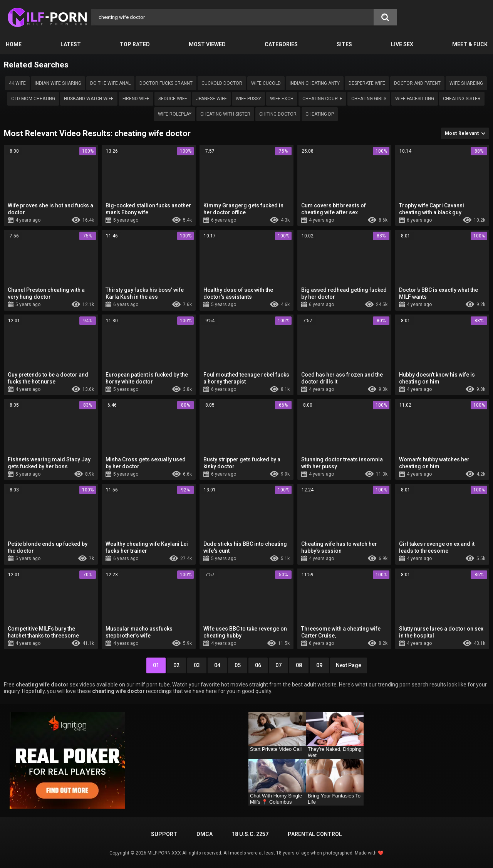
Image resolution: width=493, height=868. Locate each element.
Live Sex (402, 44)
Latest (71, 44)
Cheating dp (320, 114)
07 (278, 665)
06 (258, 665)
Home (14, 44)
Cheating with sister (225, 114)
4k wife (17, 83)
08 (299, 665)
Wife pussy (248, 99)
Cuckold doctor (222, 83)
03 (197, 665)
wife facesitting (415, 99)
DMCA (205, 834)
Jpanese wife (211, 99)
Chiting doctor (278, 114)
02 (176, 665)
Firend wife (136, 99)
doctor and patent (417, 83)
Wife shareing (466, 83)
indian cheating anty (315, 83)
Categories (281, 44)
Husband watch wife (89, 99)
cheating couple (322, 99)
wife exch (282, 99)
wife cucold (266, 83)
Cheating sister (462, 99)
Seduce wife (173, 99)
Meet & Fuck (470, 44)
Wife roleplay (175, 114)
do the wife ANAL (110, 83)
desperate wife (367, 83)
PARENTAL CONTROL (315, 834)
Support (164, 834)
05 (238, 665)
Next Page (349, 665)
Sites (344, 44)
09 (319, 665)
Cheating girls (369, 99)
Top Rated (135, 44)
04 (217, 665)
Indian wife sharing (58, 83)
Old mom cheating (33, 99)
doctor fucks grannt (166, 83)
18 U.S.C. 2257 (250, 834)
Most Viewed (207, 44)
